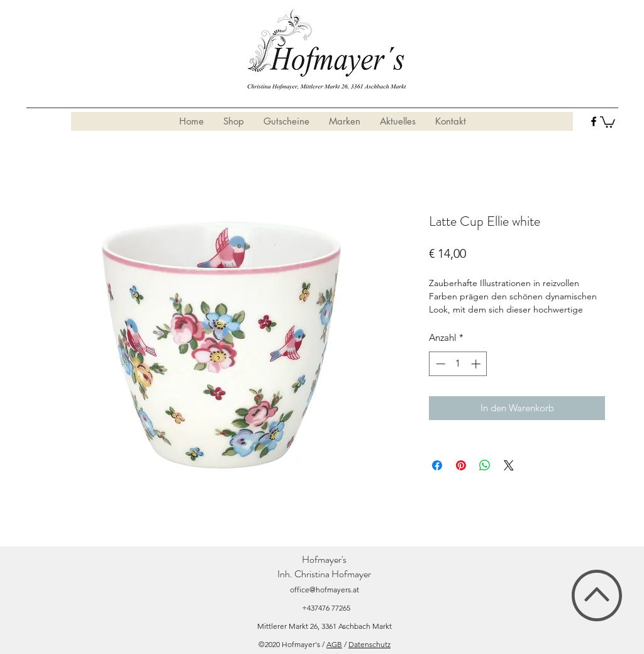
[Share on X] (509, 465)
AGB (334, 644)
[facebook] (594, 121)
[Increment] (477, 364)
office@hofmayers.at (325, 590)
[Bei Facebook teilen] (437, 465)
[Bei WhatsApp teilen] (485, 465)
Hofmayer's (324, 559)
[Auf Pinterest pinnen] (461, 465)
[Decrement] (439, 364)
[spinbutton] (458, 364)
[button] (608, 121)
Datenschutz (369, 644)
